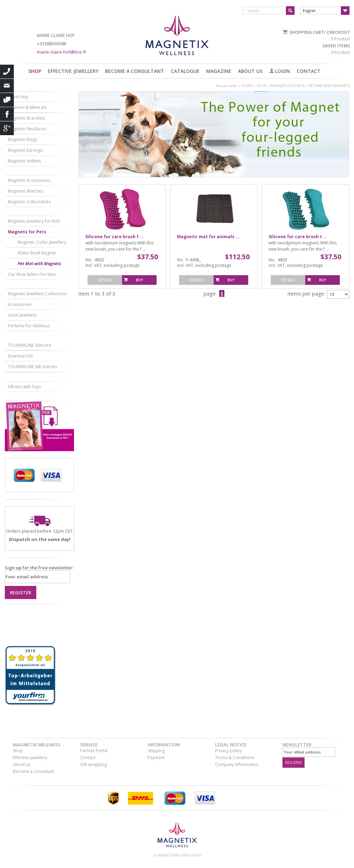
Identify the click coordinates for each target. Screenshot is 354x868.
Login (283, 71)
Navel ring (18, 97)
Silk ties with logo (25, 387)
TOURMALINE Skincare (30, 345)
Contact (309, 71)
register (294, 763)
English (309, 11)
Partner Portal (94, 751)
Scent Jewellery (22, 315)
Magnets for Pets (288, 86)
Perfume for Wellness (29, 326)
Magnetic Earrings (25, 150)
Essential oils (20, 356)
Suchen (290, 11)
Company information (237, 764)
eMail (7, 86)
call (7, 72)
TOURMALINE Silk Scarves (32, 367)
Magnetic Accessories (29, 180)
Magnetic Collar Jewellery (42, 242)
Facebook (7, 114)
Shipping (156, 751)
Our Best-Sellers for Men (32, 274)
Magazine (219, 71)
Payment (156, 758)
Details (105, 280)
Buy (139, 280)
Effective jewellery (73, 71)
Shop (35, 71)
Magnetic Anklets (24, 161)
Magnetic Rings (22, 139)
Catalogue (185, 71)
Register (21, 592)
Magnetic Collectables (29, 202)
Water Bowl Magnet (37, 253)
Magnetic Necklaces (27, 129)
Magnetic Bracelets (26, 118)
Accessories (20, 304)
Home (247, 86)
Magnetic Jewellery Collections (37, 294)
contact (7, 100)
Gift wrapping (94, 764)
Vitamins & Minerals (27, 107)
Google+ (7, 128)
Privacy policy (228, 751)
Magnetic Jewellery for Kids (34, 221)
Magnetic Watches (26, 191)
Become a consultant (135, 71)
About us (250, 71)
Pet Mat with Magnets (329, 86)
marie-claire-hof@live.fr (62, 52)
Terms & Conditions (235, 758)
